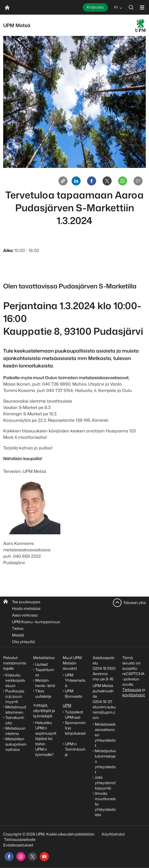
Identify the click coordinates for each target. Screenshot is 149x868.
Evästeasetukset (18, 845)
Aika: (8, 250)
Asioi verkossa (25, 615)
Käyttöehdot (113, 834)
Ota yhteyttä (23, 642)
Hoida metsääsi (26, 608)
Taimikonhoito (15, 720)
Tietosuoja (132, 690)
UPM (67, 705)
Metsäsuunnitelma (15, 731)
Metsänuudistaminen (16, 710)
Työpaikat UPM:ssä (74, 715)
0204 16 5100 (104, 668)
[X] (107, 181)
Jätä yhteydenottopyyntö (105, 783)
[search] (131, 7)
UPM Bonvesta (74, 694)
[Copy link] (63, 181)
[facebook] (9, 857)
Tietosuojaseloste (19, 839)
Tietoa (18, 628)
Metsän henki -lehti (45, 683)
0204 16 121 (102, 702)
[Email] (138, 181)
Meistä (18, 635)
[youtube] (44, 857)
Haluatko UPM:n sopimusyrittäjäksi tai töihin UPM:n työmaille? (46, 739)
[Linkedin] (76, 181)
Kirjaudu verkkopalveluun (15, 680)
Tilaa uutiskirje (43, 694)
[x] (33, 857)
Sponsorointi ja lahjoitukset (75, 731)
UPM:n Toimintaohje (75, 749)
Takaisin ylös (134, 603)
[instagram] (21, 857)
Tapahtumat (45, 672)
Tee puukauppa (26, 602)
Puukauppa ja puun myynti (15, 696)
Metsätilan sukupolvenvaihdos (16, 744)
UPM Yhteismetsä (75, 680)
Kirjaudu (95, 7)
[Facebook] (92, 181)
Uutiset (42, 664)
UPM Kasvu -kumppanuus (36, 622)
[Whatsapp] (123, 181)
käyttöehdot (134, 695)
